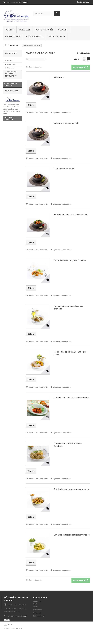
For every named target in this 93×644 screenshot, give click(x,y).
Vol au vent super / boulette (66, 123)
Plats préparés (44, 30)
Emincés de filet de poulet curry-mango (72, 535)
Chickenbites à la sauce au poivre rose (72, 489)
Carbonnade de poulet (64, 169)
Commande (11, 63)
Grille (84, 59)
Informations (56, 36)
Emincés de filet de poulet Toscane (70, 260)
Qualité (10, 60)
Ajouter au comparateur (62, 113)
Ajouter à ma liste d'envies (38, 113)
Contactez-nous (83, 2)
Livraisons (11, 67)
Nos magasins (12, 74)
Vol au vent (59, 77)
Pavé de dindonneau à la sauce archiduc (68, 307)
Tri (27, 59)
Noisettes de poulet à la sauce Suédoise (68, 445)
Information (11, 53)
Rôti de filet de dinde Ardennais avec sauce (71, 353)
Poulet (10, 30)
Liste (89, 59)
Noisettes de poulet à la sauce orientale (72, 398)
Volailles (25, 30)
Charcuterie (13, 36)
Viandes (63, 30)
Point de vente (12, 71)
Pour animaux (34, 36)
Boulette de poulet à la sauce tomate (71, 215)
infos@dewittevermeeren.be (14, 628)
